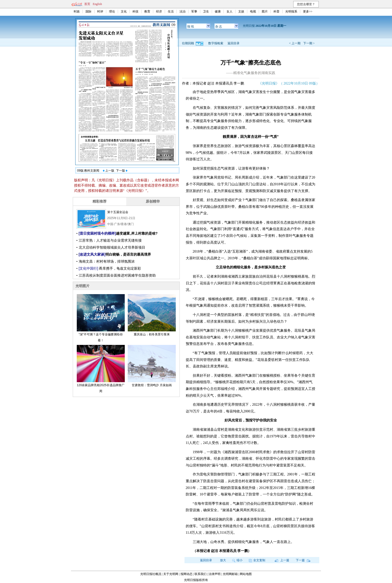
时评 (100, 12)
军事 (194, 12)
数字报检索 (216, 43)
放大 (223, 560)
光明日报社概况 (151, 574)
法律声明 (214, 574)
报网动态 (186, 574)
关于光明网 (171, 574)
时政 (77, 12)
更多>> (308, 12)
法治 (182, 12)
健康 (218, 12)
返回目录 (233, 43)
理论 (112, 12)
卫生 (206, 12)
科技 (135, 12)
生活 (171, 12)
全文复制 (257, 560)
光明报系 (291, 12)
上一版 (108, 171)
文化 (124, 12)
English (97, 4)
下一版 (122, 171)
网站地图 (246, 574)
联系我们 (200, 574)
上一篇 (282, 560)
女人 (229, 12)
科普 (276, 12)
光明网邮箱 (230, 574)
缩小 (237, 560)
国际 (88, 12)
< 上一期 (295, 43)
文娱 (241, 12)
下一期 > (309, 43)
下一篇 (303, 560)
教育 (147, 12)
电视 (253, 12)
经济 (159, 12)
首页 (87, 4)
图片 (265, 12)
